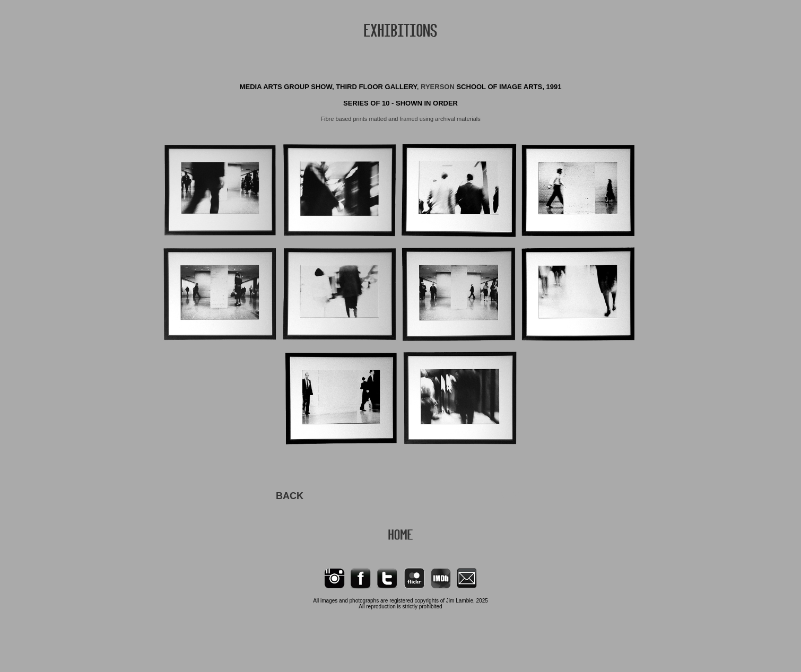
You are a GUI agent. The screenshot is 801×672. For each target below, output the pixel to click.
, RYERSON (437, 87)
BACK (290, 496)
